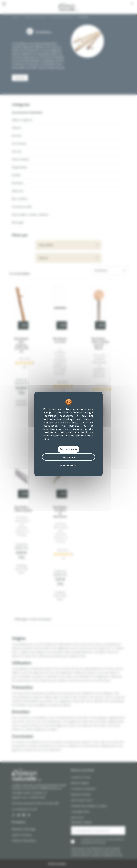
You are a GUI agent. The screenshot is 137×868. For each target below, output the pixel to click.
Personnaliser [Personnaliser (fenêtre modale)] (68, 465)
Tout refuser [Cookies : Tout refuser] (68, 457)
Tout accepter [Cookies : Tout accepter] (68, 449)
